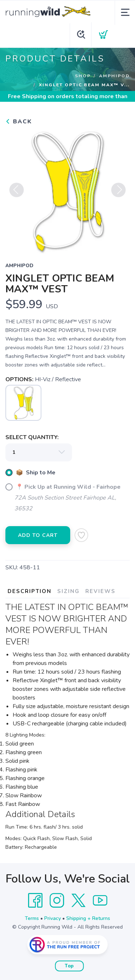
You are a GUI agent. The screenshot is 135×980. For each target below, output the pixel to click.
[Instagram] (57, 901)
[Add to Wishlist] (81, 535)
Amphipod (114, 76)
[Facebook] (35, 901)
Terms (32, 918)
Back (19, 122)
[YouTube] (100, 901)
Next (118, 192)
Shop (83, 76)
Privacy (53, 918)
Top (69, 966)
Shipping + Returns (88, 918)
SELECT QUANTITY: (32, 437)
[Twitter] (78, 901)
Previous (17, 192)
